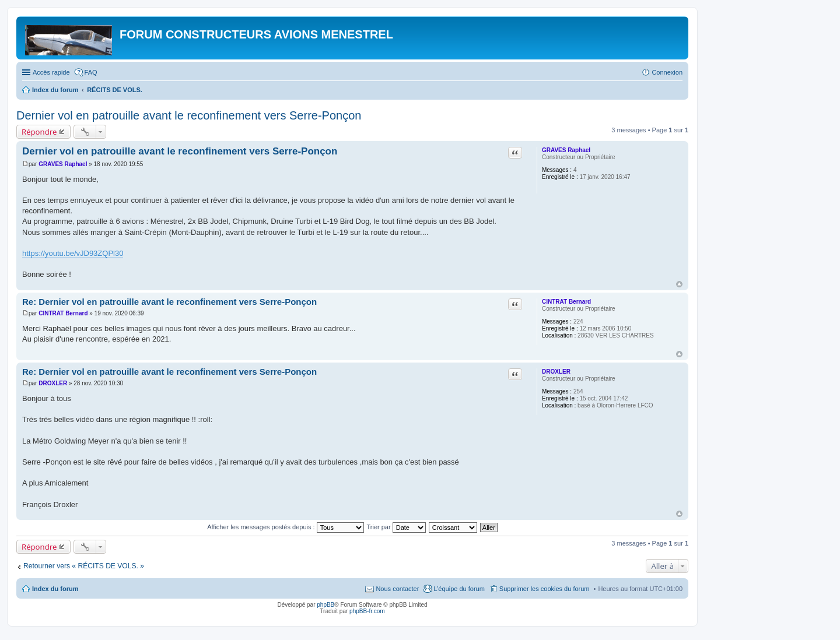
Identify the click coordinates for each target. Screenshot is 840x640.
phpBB (325, 605)
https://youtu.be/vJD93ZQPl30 (73, 253)
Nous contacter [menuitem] (397, 589)
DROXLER (556, 372)
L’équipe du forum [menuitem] (459, 589)
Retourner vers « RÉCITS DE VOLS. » (84, 566)
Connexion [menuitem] (667, 72)
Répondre (39, 132)
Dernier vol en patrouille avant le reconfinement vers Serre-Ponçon (189, 115)
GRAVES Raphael (566, 150)
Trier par (396, 527)
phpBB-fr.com (367, 611)
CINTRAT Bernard (566, 302)
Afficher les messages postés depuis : (286, 527)
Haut (679, 284)
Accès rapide (51, 72)
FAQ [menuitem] (91, 72)
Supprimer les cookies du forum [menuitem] (545, 589)
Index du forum (55, 589)
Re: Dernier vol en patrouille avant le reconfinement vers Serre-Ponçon (169, 302)
